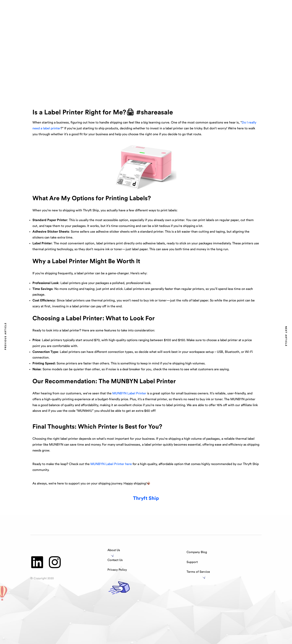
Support (192, 562)
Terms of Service (198, 572)
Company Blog (197, 552)
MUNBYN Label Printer (129, 393)
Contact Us (115, 560)
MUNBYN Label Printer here (111, 464)
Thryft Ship (146, 498)
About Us (114, 550)
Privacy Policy (117, 570)
